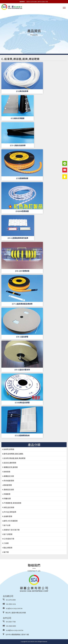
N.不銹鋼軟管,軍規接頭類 (12, 503)
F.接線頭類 (6, 472)
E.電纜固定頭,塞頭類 (10, 467)
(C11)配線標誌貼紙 (22, 435)
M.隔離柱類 (6, 498)
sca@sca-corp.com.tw (14, 608)
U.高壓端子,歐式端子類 (11, 530)
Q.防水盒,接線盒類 (9, 512)
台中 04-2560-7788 (43, 2)
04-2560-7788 (11, 622)
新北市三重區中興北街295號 (16, 613)
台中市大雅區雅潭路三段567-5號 (17, 634)
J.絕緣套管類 (7, 485)
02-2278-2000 (11, 600)
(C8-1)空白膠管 (22, 337)
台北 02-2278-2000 (32, 2)
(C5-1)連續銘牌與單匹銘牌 (18, 238)
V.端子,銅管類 (7, 534)
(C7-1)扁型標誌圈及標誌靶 (22, 304)
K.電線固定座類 (8, 489)
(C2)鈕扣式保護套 (18, 118)
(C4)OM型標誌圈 (22, 211)
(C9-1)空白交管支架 (22, 370)
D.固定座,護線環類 (9, 463)
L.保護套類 (6, 494)
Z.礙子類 (5, 552)
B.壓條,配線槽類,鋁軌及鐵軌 (13, 454)
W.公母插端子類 (8, 539)
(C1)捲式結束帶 (22, 91)
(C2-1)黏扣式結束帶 (18, 145)
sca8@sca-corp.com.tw (15, 630)
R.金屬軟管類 (7, 516)
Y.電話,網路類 (7, 548)
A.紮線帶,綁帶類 (8, 449)
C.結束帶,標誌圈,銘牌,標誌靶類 (14, 458)
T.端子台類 (6, 525)
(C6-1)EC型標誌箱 (22, 271)
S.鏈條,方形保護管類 (10, 521)
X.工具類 (5, 543)
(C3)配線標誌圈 (22, 178)
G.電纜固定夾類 (8, 476)
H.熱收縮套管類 (8, 481)
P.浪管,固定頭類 (8, 507)
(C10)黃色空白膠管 (22, 402)
